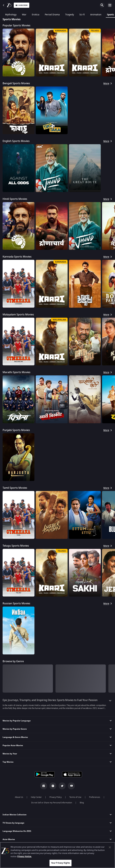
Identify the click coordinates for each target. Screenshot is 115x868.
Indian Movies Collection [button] (15, 815)
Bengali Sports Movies (16, 83)
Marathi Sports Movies (16, 372)
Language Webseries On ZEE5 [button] (17, 831)
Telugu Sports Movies (16, 546)
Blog (82, 803)
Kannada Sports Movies (17, 257)
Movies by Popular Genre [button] (15, 729)
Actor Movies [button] (9, 839)
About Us (19, 797)
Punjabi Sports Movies (16, 430)
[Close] (110, 847)
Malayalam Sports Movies (18, 315)
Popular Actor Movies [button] (13, 745)
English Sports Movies (16, 141)
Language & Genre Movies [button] (15, 737)
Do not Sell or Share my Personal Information (52, 803)
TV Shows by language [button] (13, 823)
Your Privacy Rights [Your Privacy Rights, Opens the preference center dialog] (60, 863)
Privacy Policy (56, 797)
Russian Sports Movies (16, 604)
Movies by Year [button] (10, 754)
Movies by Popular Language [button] (17, 721)
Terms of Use (75, 797)
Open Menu (110, 5)
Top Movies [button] (8, 762)
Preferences (95, 797)
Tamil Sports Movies (15, 488)
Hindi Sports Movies (15, 199)
